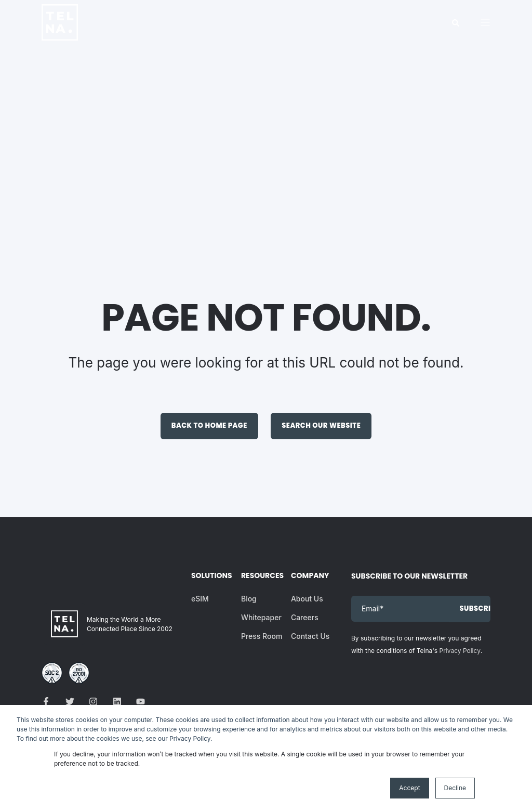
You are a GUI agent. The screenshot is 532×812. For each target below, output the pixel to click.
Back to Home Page (209, 425)
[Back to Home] (60, 34)
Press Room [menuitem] (262, 636)
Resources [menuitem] (259, 576)
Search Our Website (321, 425)
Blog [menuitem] (249, 599)
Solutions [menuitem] (209, 576)
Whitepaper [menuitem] (261, 617)
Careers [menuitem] (305, 617)
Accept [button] (409, 788)
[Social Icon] (49, 702)
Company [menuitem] (309, 576)
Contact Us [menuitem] (310, 636)
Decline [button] (455, 788)
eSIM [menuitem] (200, 599)
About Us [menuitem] (307, 599)
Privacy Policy (460, 651)
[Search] (456, 22)
